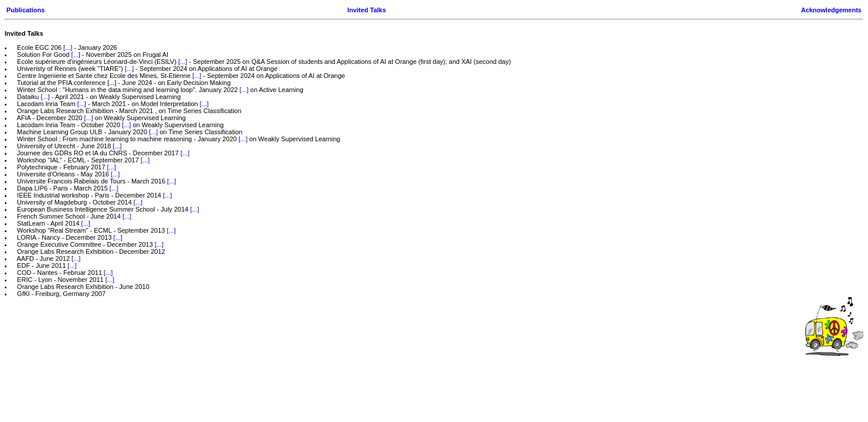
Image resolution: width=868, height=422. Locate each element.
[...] (68, 47)
